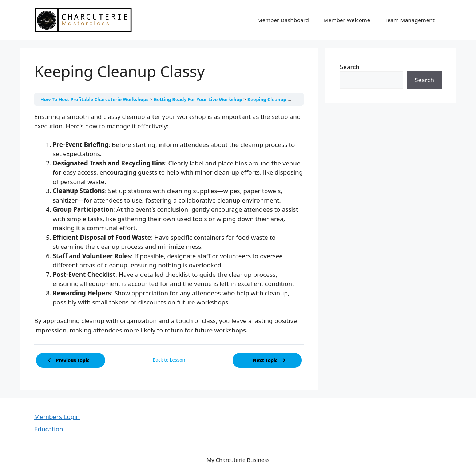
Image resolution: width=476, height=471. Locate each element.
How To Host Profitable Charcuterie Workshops (95, 99)
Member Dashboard (283, 20)
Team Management (410, 20)
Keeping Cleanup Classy (275, 99)
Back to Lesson (169, 360)
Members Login (57, 417)
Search (350, 67)
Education (49, 429)
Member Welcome (347, 20)
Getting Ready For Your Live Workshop (199, 99)
